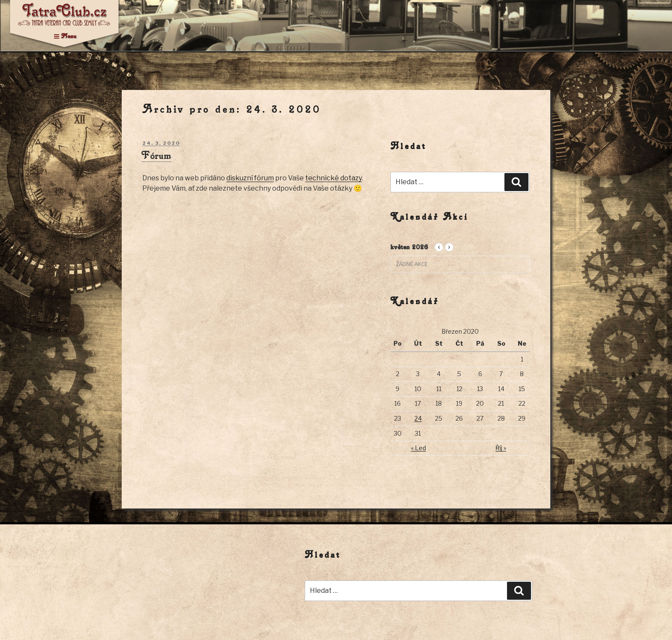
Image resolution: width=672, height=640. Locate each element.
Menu (65, 36)
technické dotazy (333, 178)
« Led (418, 448)
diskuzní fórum (250, 178)
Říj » (501, 448)
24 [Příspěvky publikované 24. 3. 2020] (418, 418)
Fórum (156, 155)
